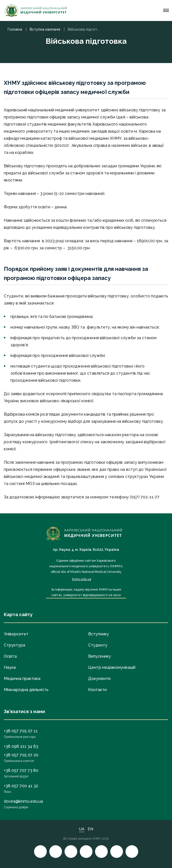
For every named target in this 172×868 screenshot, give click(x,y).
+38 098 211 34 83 (21, 746)
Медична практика (22, 679)
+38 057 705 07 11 (21, 731)
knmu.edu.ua (82, 579)
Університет (16, 634)
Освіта (10, 656)
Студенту (98, 645)
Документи (99, 679)
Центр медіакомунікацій (112, 667)
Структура (14, 645)
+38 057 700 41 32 (21, 786)
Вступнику (99, 634)
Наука (10, 667)
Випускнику (100, 656)
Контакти (97, 690)
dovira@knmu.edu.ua (23, 801)
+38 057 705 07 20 (21, 755)
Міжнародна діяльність (26, 690)
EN (90, 829)
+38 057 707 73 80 (21, 770)
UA (82, 829)
